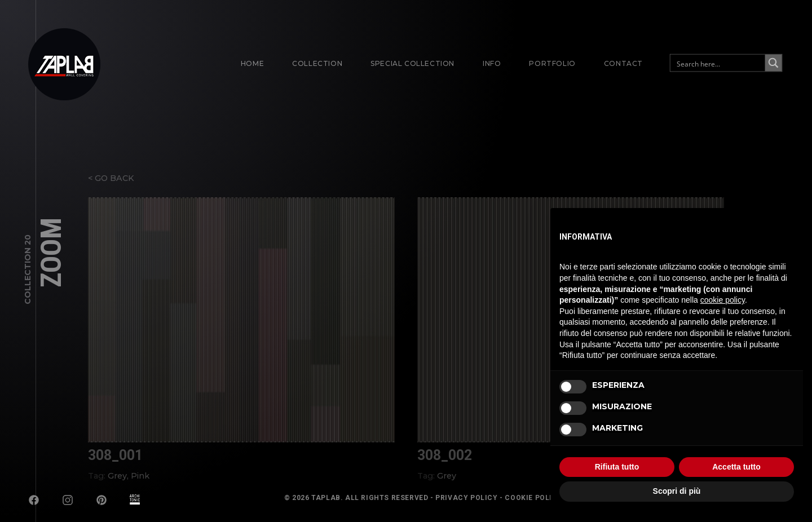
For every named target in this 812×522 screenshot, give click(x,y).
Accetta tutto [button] (736, 467)
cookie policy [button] (723, 300)
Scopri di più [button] (677, 491)
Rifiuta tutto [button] (617, 467)
